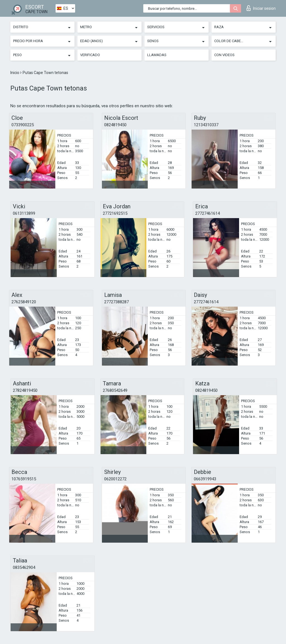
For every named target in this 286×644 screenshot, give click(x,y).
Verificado (90, 55)
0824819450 (115, 125)
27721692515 (115, 213)
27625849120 (24, 302)
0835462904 (24, 567)
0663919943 (205, 479)
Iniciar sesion (261, 8)
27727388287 (116, 302)
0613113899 (24, 213)
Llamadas (157, 55)
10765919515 (24, 479)
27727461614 (208, 213)
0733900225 (23, 125)
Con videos (224, 55)
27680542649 (115, 390)
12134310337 (206, 125)
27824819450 (25, 390)
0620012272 (115, 479)
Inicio (15, 73)
